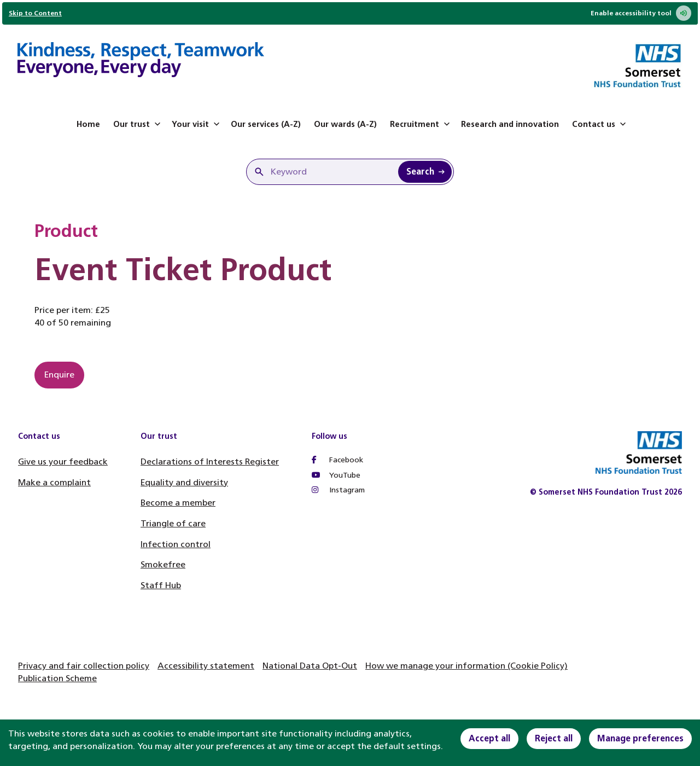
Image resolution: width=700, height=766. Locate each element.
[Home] (141, 61)
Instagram (338, 490)
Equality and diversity (184, 482)
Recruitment (421, 124)
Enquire (59, 375)
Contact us (600, 124)
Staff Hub (161, 585)
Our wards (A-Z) (345, 124)
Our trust (138, 124)
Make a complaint (54, 482)
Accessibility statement (206, 666)
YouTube (336, 475)
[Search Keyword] (425, 172)
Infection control (176, 544)
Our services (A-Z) (266, 124)
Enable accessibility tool (641, 13)
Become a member (178, 503)
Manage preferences (640, 738)
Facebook (337, 460)
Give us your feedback (63, 462)
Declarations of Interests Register (210, 462)
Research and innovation (510, 124)
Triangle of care (173, 523)
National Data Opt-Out (310, 666)
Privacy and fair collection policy (84, 666)
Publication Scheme (57, 678)
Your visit (197, 124)
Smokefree (163, 564)
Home (88, 124)
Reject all (554, 738)
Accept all (489, 738)
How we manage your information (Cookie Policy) (466, 666)
